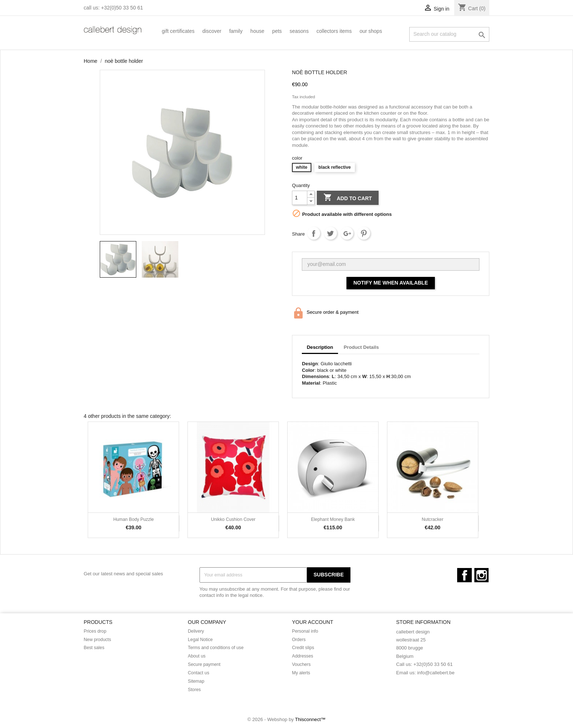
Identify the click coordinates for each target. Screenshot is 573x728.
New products (97, 640)
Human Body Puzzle (134, 519)
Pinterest (364, 233)
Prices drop (95, 631)
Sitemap (196, 681)
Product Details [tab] (361, 347)
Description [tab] (320, 347)
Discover (212, 31)
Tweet (331, 233)
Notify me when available (391, 283)
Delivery (196, 631)
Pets (277, 31)
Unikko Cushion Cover (233, 519)
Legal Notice (200, 640)
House (257, 31)
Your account (313, 622)
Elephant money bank (333, 519)
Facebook (464, 575)
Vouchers (301, 664)
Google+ (347, 233)
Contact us (199, 673)
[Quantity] (300, 198)
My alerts (301, 673)
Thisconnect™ (310, 719)
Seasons (299, 31)
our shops (371, 31)
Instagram (481, 575)
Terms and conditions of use (216, 648)
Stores (194, 690)
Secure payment (204, 664)
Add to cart (348, 198)
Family (236, 31)
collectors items (334, 31)
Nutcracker (432, 519)
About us (197, 656)
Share (314, 233)
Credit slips (303, 648)
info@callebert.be (436, 673)
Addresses (303, 656)
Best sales (94, 648)
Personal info (305, 631)
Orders (299, 640)
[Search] (449, 34)
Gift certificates (178, 31)
